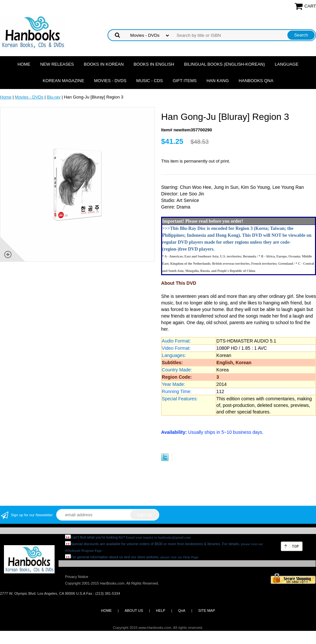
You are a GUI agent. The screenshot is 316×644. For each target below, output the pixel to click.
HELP (161, 611)
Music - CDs (149, 81)
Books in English (154, 64)
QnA (182, 611)
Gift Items (185, 81)
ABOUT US (134, 611)
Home (24, 64)
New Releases (57, 64)
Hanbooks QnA (256, 81)
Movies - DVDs (110, 81)
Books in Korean (104, 64)
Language (287, 64)
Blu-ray (54, 97)
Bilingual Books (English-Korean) (225, 64)
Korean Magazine (63, 81)
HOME (106, 611)
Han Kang (218, 81)
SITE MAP (207, 611)
